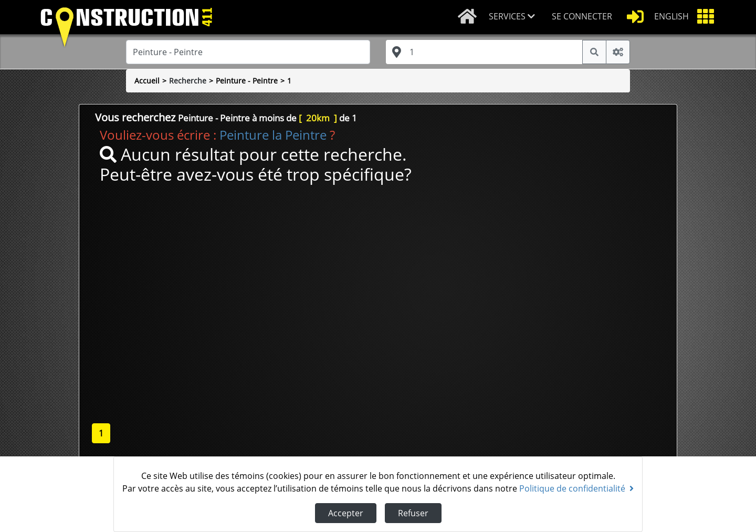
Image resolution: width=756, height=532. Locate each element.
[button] (516, 17)
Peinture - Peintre (247, 81)
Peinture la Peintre (273, 135)
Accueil (147, 81)
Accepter (346, 513)
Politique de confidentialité (576, 488)
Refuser (413, 513)
